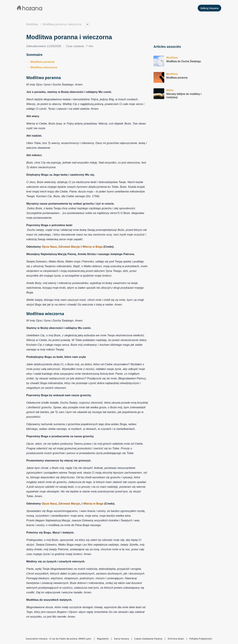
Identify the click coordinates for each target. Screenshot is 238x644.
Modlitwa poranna (43, 62)
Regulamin (103, 639)
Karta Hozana (122, 639)
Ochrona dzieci (176, 639)
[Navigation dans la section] (62, 24)
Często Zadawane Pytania (148, 639)
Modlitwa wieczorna (44, 67)
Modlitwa (32, 24)
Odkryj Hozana (209, 8)
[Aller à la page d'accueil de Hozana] (30, 8)
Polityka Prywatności (201, 639)
